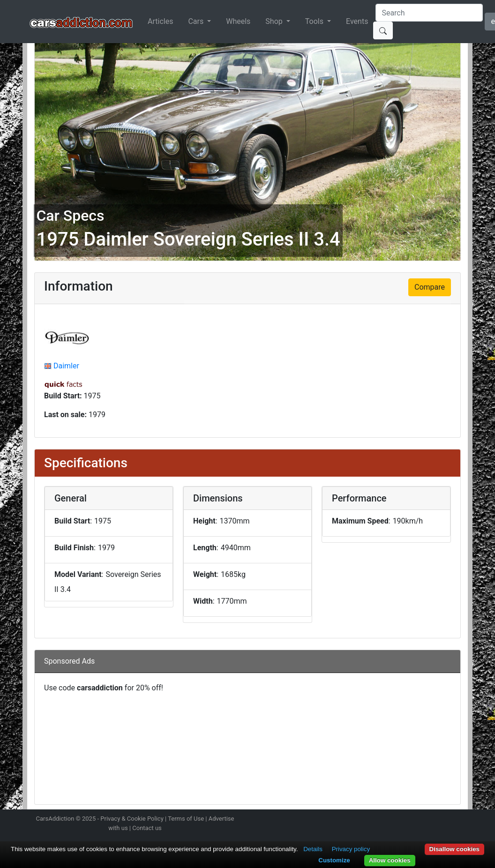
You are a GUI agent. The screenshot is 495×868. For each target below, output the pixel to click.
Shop (275, 21)
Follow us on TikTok (443, 820)
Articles (160, 21)
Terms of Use (186, 819)
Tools (315, 21)
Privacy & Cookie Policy (132, 819)
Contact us (147, 828)
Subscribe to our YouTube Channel (460, 820)
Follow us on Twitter (410, 820)
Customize (334, 860)
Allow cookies (390, 860)
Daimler (66, 366)
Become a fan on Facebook (427, 820)
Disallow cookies (454, 849)
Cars (197, 21)
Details (313, 849)
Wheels (238, 21)
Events (357, 21)
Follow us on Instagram (394, 820)
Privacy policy (351, 849)
